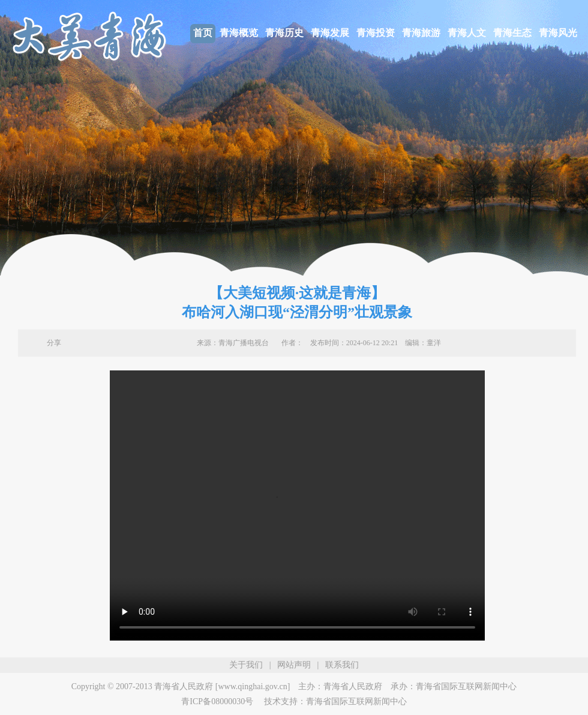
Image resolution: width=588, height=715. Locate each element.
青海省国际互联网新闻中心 (466, 686)
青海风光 (558, 33)
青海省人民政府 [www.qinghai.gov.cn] (222, 686)
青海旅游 (421, 33)
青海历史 (284, 33)
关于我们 (246, 665)
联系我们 (342, 665)
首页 (203, 33)
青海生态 (512, 33)
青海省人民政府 (353, 686)
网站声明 (294, 665)
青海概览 (239, 33)
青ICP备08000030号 (217, 701)
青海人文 (467, 33)
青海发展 (330, 33)
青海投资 (376, 33)
